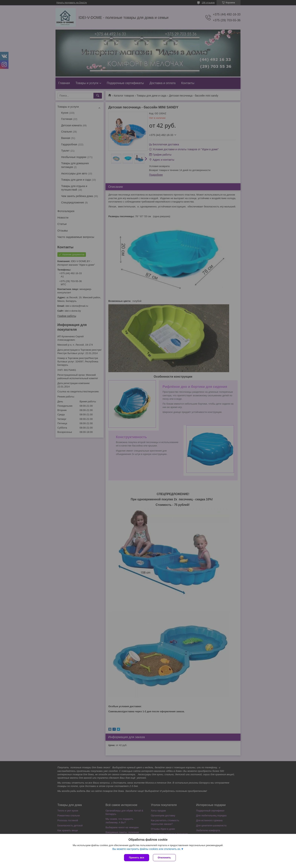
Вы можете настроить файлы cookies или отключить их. (147, 849)
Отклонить (164, 858)
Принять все (137, 858)
